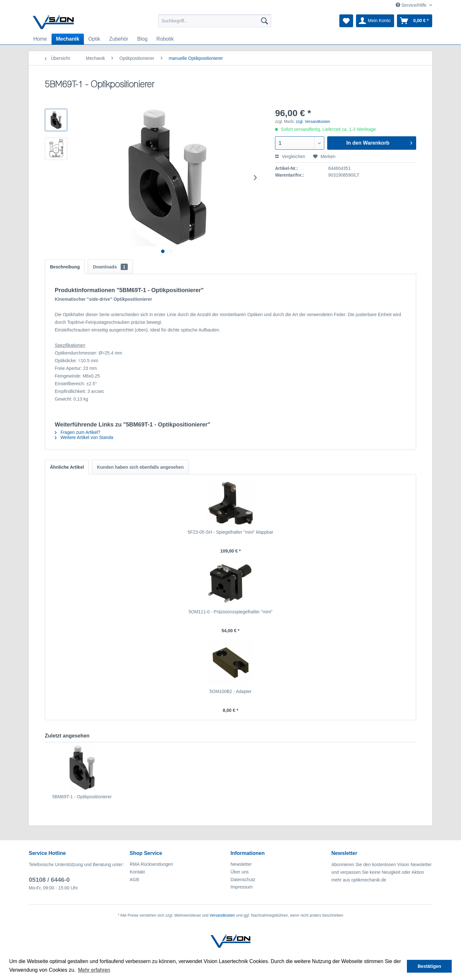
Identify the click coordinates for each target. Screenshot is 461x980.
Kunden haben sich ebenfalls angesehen (140, 467)
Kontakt (137, 872)
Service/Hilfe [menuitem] (412, 5)
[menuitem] (215, 21)
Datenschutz (243, 880)
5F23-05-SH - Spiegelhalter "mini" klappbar (230, 532)
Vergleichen (290, 156)
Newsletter (241, 864)
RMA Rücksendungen (151, 864)
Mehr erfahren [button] (94, 970)
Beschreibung (65, 267)
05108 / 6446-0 (49, 880)
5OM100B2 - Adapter (230, 691)
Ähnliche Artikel (67, 467)
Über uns (240, 872)
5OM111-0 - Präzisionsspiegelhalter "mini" (230, 612)
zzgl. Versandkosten (313, 122)
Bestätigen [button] (429, 966)
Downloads (110, 267)
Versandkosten (222, 915)
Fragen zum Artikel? (77, 432)
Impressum (242, 887)
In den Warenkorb (379, 142)
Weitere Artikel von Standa (84, 437)
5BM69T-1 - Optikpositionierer (82, 797)
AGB (134, 880)
